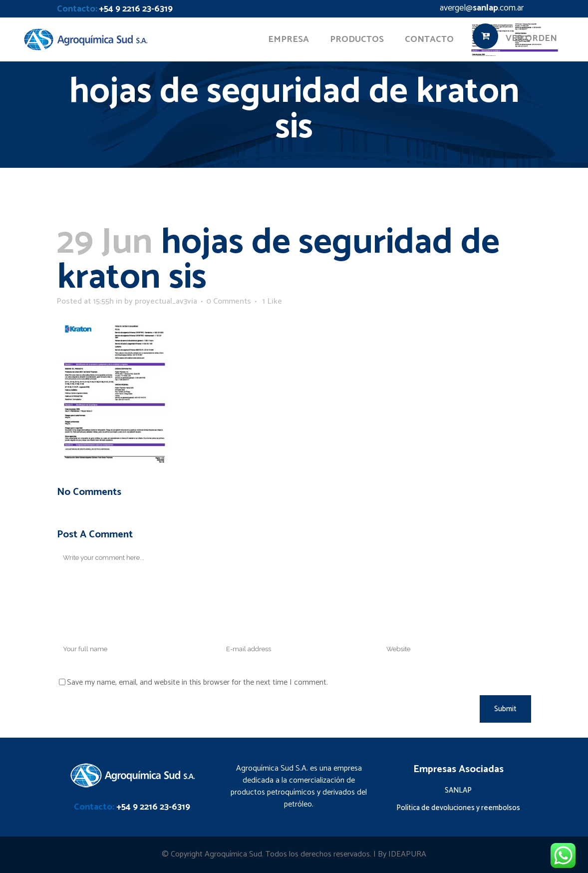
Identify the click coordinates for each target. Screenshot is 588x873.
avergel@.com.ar (482, 8)
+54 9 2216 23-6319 (136, 9)
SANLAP (458, 790)
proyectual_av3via (166, 301)
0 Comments (229, 301)
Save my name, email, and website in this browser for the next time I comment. (197, 682)
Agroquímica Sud (233, 854)
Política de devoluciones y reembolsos (458, 808)
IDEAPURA (407, 854)
